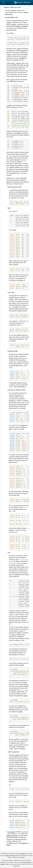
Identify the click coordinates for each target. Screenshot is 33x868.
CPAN (19, 7)
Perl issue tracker (27, 862)
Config (22, 665)
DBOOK (23, 854)
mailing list (3, 864)
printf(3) (24, 26)
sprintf (12, 7)
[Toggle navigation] (4, 3)
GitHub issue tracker (10, 856)
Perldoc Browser (22, 3)
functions (6, 7)
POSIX (8, 845)
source (16, 7)
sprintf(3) (18, 26)
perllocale (24, 843)
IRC (8, 864)
